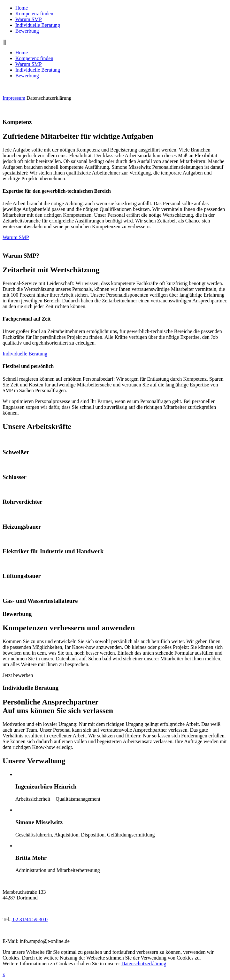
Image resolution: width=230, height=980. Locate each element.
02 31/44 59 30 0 (30, 919)
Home (22, 8)
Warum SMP (29, 19)
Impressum (14, 98)
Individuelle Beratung (38, 25)
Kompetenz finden (34, 14)
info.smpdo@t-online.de (45, 941)
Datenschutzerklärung (49, 98)
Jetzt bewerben (18, 675)
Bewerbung (27, 31)
